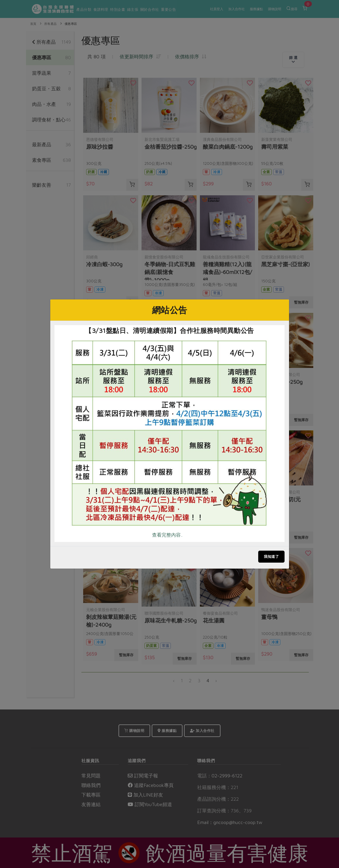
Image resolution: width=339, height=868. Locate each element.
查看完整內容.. (167, 535)
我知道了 (271, 556)
